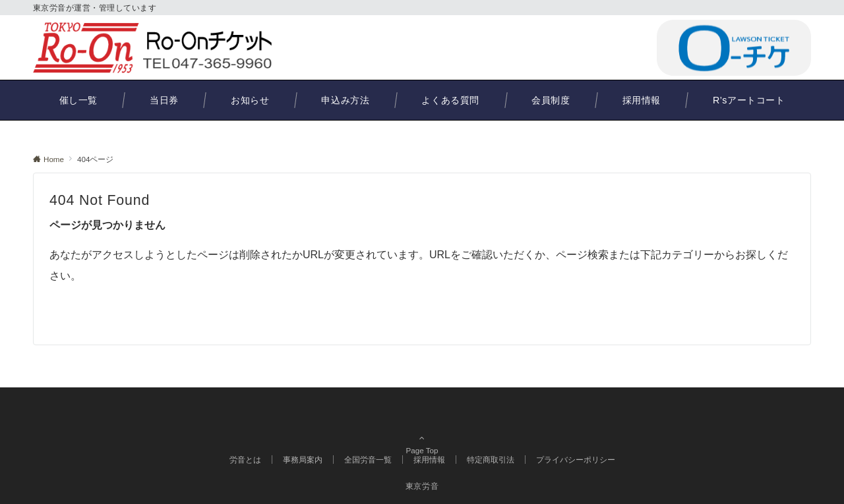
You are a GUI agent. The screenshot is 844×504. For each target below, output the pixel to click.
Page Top (422, 420)
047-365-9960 (584, 47)
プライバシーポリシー (576, 460)
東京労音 (422, 486)
